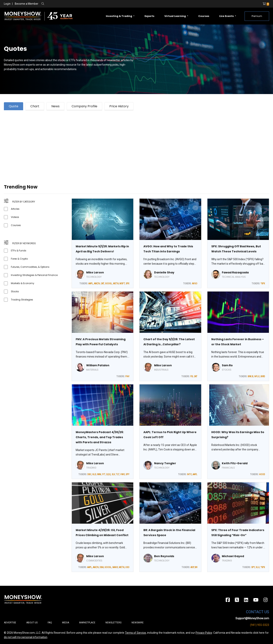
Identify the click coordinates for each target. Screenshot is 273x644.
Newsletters (113, 623)
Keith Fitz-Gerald (235, 463)
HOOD (262, 474)
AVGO (195, 284)
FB (192, 376)
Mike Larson (95, 272)
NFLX (257, 376)
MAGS (115, 567)
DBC (89, 474)
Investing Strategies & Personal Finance (34, 275)
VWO (122, 474)
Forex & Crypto (19, 259)
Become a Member (27, 4)
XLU (258, 567)
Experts (149, 16)
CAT (102, 284)
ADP (192, 567)
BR (196, 567)
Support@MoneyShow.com (252, 618)
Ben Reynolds (164, 556)
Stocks (15, 291)
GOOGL (109, 284)
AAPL (91, 284)
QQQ (108, 474)
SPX (128, 284)
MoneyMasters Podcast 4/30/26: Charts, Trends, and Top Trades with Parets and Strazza (100, 437)
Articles (15, 209)
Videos (15, 217)
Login (7, 4)
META (116, 284)
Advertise (10, 623)
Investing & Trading (119, 16)
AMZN (97, 284)
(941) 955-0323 (260, 625)
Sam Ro (227, 365)
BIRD (263, 376)
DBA (102, 567)
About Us (32, 623)
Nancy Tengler (165, 463)
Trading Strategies (22, 300)
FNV (127, 376)
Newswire (138, 623)
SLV (113, 474)
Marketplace (87, 623)
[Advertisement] (121, 142)
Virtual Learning (175, 16)
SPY (128, 474)
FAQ (50, 623)
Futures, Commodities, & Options (30, 267)
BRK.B (251, 376)
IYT (104, 474)
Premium (257, 16)
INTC (189, 474)
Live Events (227, 16)
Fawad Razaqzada (235, 272)
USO (127, 567)
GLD (94, 474)
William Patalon (98, 365)
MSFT (122, 284)
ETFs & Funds (19, 251)
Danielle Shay (164, 272)
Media (66, 623)
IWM (99, 474)
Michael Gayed (233, 556)
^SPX (263, 284)
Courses (204, 16)
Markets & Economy (23, 283)
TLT (118, 474)
